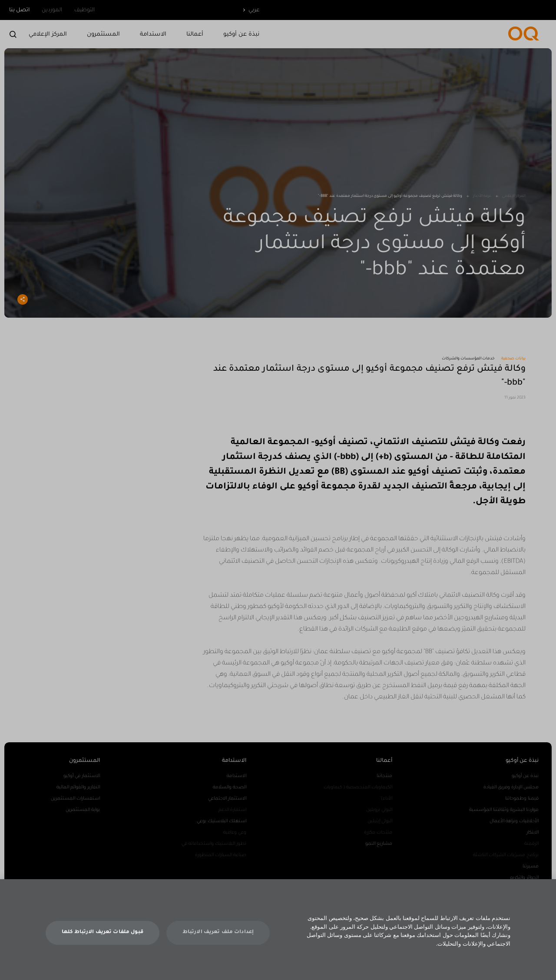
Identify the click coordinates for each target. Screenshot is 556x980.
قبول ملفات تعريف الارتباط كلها (103, 942)
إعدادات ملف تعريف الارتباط (218, 942)
